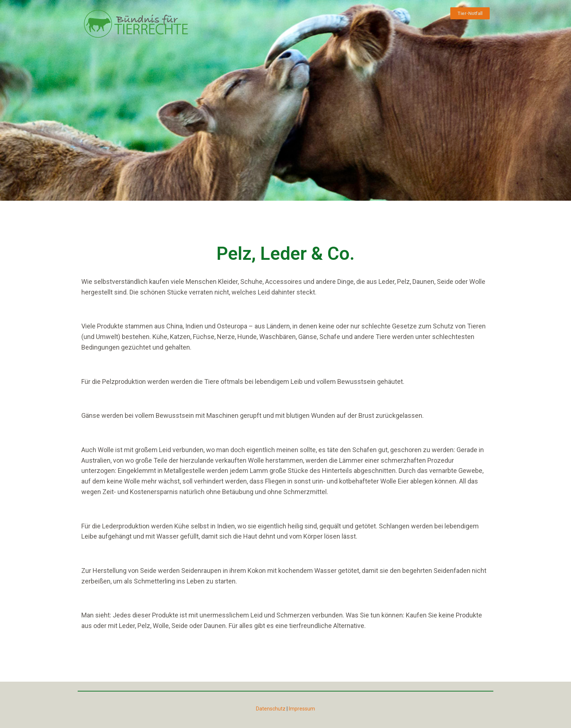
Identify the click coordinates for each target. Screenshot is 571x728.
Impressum (302, 709)
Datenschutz (271, 709)
